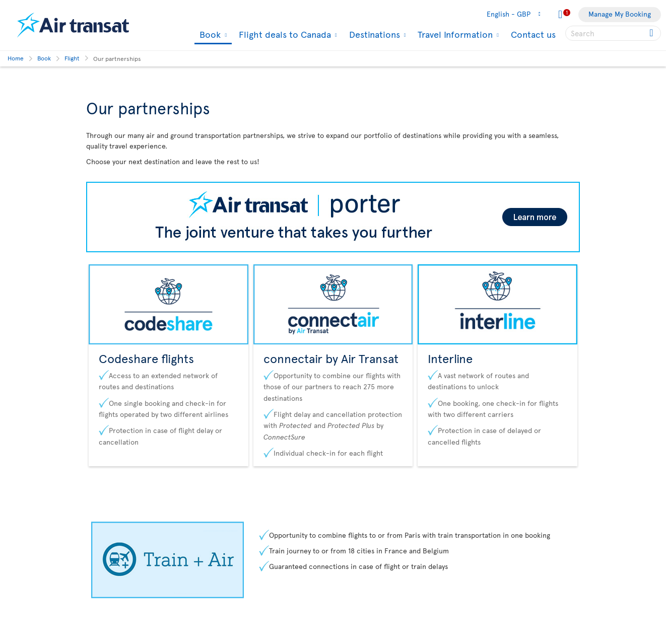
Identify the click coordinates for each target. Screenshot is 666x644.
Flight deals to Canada (284, 34)
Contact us (533, 34)
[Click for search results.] (652, 33)
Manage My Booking (620, 14)
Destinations (373, 34)
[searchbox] (613, 33)
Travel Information (454, 34)
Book (209, 35)
